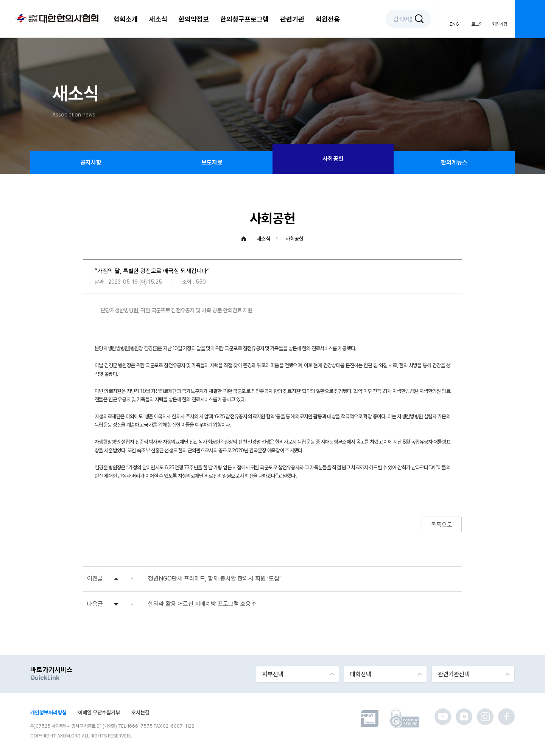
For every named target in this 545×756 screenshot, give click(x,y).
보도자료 (212, 162)
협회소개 (126, 19)
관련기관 (292, 19)
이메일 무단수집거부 (99, 713)
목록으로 (442, 525)
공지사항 (91, 162)
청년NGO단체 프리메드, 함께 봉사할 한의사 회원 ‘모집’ (214, 578)
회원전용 (328, 19)
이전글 (95, 578)
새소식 (158, 19)
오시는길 (140, 713)
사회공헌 (333, 159)
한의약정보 (194, 19)
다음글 (95, 604)
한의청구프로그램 (244, 19)
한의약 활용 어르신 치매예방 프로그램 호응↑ (202, 604)
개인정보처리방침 (48, 713)
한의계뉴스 (454, 162)
